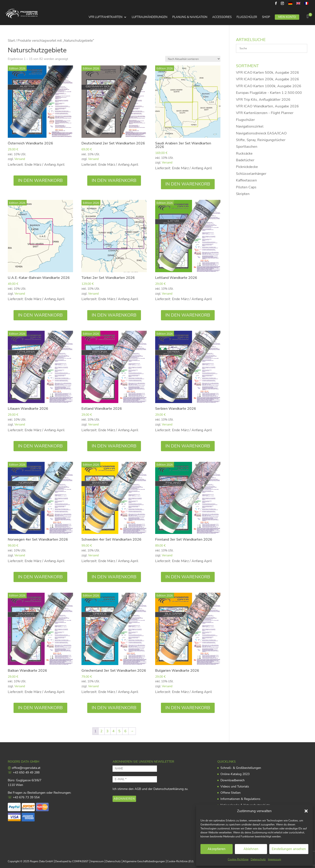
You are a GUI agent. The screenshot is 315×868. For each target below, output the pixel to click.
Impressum (274, 859)
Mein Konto (287, 17)
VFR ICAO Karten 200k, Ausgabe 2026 (267, 79)
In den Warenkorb (40, 180)
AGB (138, 789)
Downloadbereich (233, 780)
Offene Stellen (231, 793)
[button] (306, 811)
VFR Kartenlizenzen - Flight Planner (265, 113)
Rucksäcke (244, 154)
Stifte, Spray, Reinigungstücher (261, 140)
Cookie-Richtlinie (238, 859)
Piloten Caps (246, 187)
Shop (266, 17)
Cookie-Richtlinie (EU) (180, 861)
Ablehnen (251, 849)
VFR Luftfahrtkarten (105, 17)
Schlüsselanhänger (251, 174)
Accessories (222, 17)
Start (11, 41)
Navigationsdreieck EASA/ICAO (261, 133)
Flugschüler (247, 17)
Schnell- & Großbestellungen (241, 768)
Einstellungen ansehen (289, 849)
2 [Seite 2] (101, 731)
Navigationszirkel (250, 126)
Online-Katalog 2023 (235, 774)
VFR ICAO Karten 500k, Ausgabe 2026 (267, 73)
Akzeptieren (217, 849)
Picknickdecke (247, 167)
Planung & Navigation (190, 17)
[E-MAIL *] (135, 779)
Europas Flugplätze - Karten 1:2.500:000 (269, 93)
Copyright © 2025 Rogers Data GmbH (30, 861)
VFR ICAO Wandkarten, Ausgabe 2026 (267, 106)
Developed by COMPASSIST (72, 861)
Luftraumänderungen (150, 17)
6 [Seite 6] (125, 731)
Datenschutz (258, 859)
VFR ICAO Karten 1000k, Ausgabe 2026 (269, 86)
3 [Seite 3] (107, 731)
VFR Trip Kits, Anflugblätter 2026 (263, 100)
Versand (20, 159)
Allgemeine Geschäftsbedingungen (144, 861)
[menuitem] (290, 5)
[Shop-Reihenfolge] (193, 59)
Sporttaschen (247, 147)
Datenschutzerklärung (168, 789)
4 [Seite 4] (113, 731)
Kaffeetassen (246, 180)
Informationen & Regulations (240, 799)
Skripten (243, 194)
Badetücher (245, 160)
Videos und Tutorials (235, 786)
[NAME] (135, 769)
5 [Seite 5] (119, 731)
